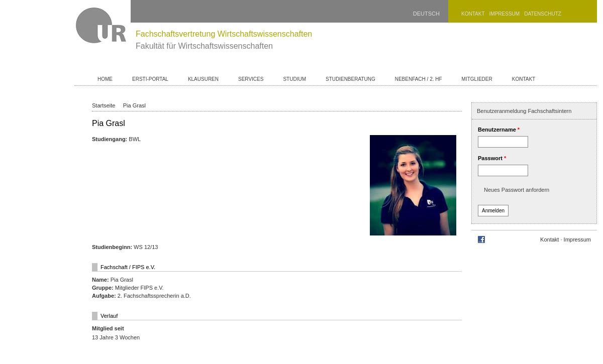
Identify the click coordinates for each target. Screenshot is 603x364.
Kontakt (473, 14)
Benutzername (499, 130)
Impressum (505, 14)
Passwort (492, 158)
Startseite (104, 105)
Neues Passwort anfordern (517, 190)
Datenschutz (543, 14)
